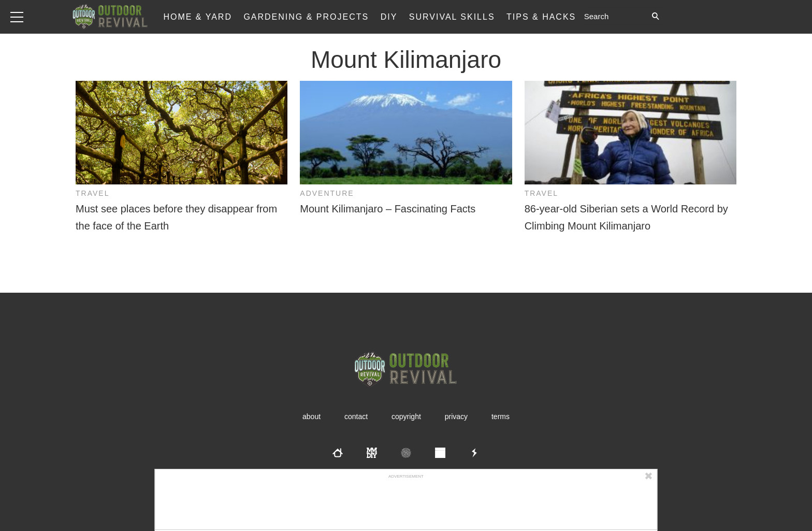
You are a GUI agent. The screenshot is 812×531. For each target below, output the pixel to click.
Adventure (327, 193)
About (311, 417)
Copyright (406, 417)
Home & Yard (198, 17)
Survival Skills (452, 17)
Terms (501, 417)
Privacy (456, 417)
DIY (389, 17)
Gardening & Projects (306, 17)
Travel (92, 193)
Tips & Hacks (541, 17)
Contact (356, 417)
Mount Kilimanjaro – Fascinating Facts (388, 209)
